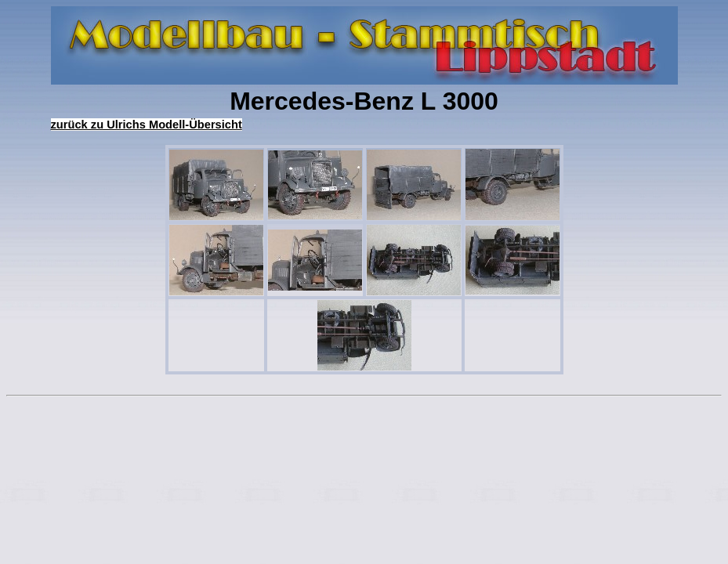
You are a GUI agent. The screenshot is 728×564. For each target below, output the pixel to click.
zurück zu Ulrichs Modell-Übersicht (147, 125)
